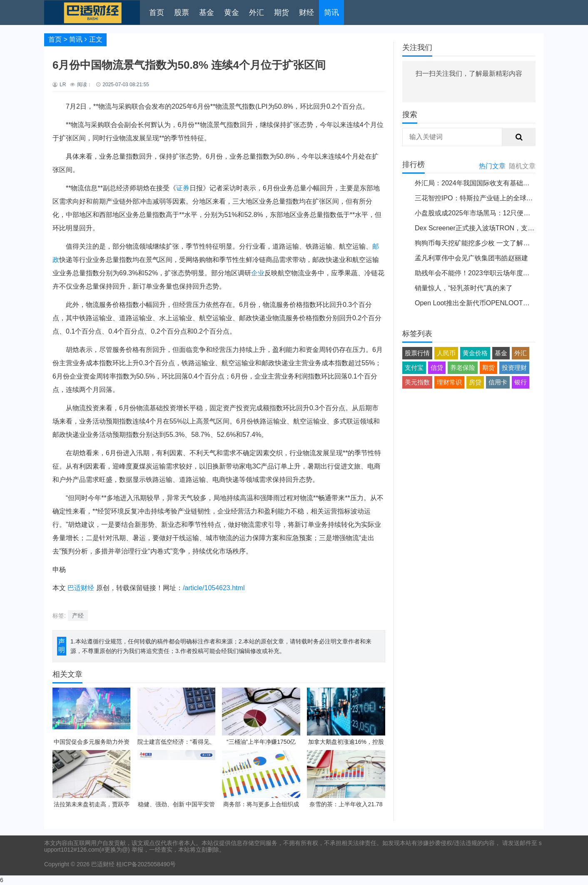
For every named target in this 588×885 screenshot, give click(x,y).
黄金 (232, 12)
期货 (282, 12)
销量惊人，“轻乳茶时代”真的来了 (464, 288)
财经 (306, 12)
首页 (157, 12)
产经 (78, 616)
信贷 (437, 368)
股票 (182, 12)
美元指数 (417, 382)
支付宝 (414, 368)
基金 (207, 12)
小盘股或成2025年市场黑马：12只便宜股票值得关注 (492, 213)
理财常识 (449, 382)
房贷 (475, 382)
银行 (521, 382)
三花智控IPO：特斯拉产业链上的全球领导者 (481, 198)
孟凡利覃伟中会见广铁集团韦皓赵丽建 (471, 258)
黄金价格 (475, 353)
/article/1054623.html (214, 588)
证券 (183, 188)
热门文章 (492, 166)
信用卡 (498, 382)
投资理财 (514, 368)
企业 (258, 273)
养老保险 (463, 368)
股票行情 (417, 353)
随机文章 (522, 166)
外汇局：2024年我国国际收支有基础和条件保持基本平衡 (499, 183)
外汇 (257, 12)
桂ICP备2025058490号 (145, 864)
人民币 (446, 353)
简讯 (331, 12)
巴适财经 (81, 588)
